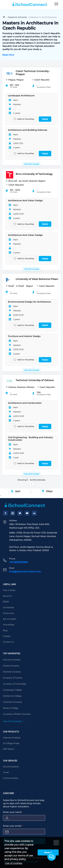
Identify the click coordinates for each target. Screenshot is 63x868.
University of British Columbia (17, 714)
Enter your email (13, 826)
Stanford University (12, 672)
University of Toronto (13, 678)
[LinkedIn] (34, 513)
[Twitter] (20, 513)
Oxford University (11, 666)
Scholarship (9, 608)
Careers (7, 636)
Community (8, 613)
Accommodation (11, 767)
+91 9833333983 (18, 562)
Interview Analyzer (12, 738)
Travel (6, 772)
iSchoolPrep (9, 625)
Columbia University (12, 702)
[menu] (56, 4)
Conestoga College (12, 690)
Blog (5, 631)
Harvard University (12, 660)
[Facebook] (5, 513)
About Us (7, 596)
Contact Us (8, 642)
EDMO (6, 602)
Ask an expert (10, 619)
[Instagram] (13, 513)
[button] (52, 857)
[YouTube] (27, 513)
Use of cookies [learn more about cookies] (13, 863)
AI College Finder (11, 743)
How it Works (9, 590)
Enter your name (13, 812)
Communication (11, 778)
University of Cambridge (15, 684)
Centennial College (12, 696)
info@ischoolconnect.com (25, 572)
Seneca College (11, 708)
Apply (45, 119)
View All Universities (14, 721)
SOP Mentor (9, 749)
